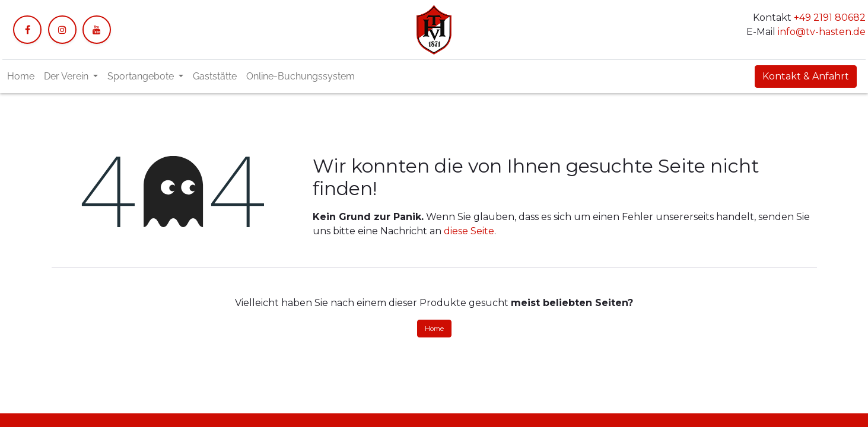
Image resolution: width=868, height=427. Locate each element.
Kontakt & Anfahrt (806, 76)
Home (434, 329)
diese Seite (469, 231)
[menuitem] (21, 77)
